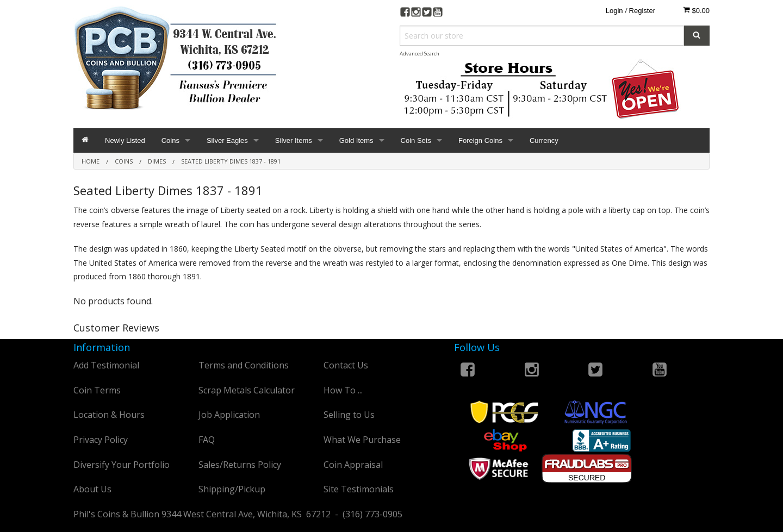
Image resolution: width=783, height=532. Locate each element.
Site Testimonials (359, 489)
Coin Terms (97, 390)
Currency (544, 140)
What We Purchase (362, 440)
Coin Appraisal (353, 465)
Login (614, 11)
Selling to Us (349, 415)
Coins (170, 140)
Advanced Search (420, 54)
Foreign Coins (480, 140)
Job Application (229, 415)
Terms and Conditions (244, 365)
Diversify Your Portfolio (122, 465)
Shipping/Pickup (232, 489)
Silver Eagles (227, 140)
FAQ (207, 440)
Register (642, 11)
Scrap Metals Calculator (247, 390)
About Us (92, 489)
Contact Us (346, 365)
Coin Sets (416, 140)
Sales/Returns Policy (240, 465)
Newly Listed (125, 140)
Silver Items (294, 140)
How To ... (343, 390)
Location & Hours (109, 415)
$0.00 (696, 10)
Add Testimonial (106, 365)
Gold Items (356, 140)
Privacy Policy (101, 440)
